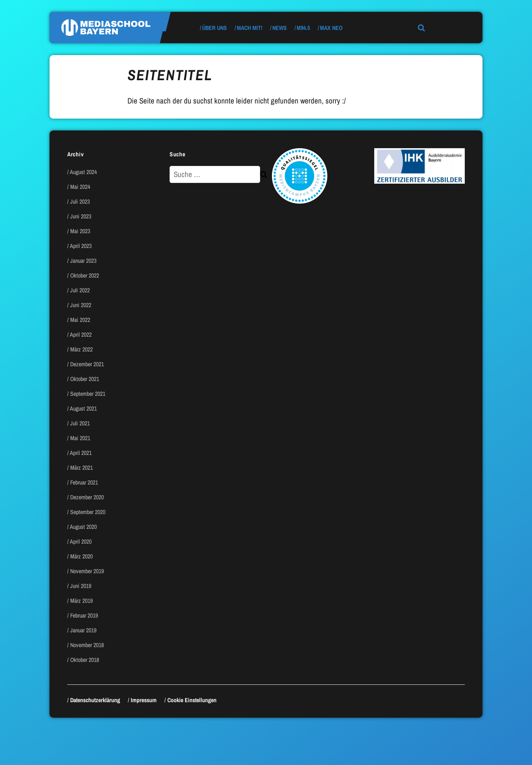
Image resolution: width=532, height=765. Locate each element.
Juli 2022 (80, 290)
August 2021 (83, 408)
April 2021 (81, 453)
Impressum (144, 700)
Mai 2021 (80, 438)
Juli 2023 (80, 201)
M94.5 (303, 28)
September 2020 (88, 512)
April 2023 (81, 246)
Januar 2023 (83, 261)
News (279, 28)
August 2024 (83, 172)
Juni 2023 (81, 216)
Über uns (214, 28)
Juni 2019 (81, 586)
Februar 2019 (84, 615)
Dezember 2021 (87, 364)
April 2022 (81, 334)
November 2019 (87, 571)
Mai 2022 (80, 320)
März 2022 (81, 349)
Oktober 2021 (85, 379)
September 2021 (88, 394)
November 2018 (87, 645)
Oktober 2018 (85, 660)
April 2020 (81, 541)
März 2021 (81, 467)
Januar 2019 (83, 630)
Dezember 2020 (87, 497)
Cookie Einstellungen (192, 700)
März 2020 (81, 556)
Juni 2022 (81, 305)
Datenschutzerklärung (95, 700)
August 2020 (83, 527)
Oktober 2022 (85, 275)
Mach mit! (250, 28)
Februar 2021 (84, 482)
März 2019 (81, 601)
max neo (331, 28)
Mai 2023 (80, 231)
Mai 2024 (80, 187)
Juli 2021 (80, 423)
